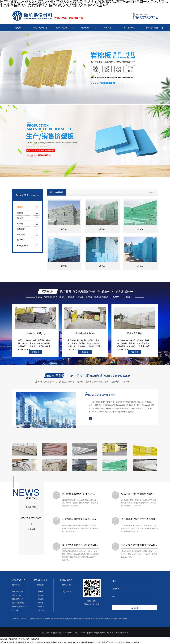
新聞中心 (107, 28)
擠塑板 (20, 207)
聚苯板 (20, 224)
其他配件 (21, 240)
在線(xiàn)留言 (66, 592)
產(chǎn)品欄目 (57, 192)
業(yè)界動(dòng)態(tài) (31, 518)
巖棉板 (20, 213)
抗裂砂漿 (21, 229)
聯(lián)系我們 (152, 28)
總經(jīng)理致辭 (18, 603)
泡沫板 (20, 218)
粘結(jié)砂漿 (23, 245)
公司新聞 (31, 529)
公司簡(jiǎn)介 (17, 592)
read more (31, 507)
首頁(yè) (18, 28)
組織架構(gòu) (18, 599)
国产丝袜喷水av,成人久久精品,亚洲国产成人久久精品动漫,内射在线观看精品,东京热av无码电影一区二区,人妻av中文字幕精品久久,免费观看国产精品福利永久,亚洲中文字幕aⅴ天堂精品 (69, 642)
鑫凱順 (23, 619)
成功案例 (85, 28)
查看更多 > (152, 192)
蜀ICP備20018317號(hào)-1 (117, 633)
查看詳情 (35, 352)
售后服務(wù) (129, 28)
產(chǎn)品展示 (62, 28)
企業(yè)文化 (17, 595)
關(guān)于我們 (40, 28)
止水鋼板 (21, 235)
